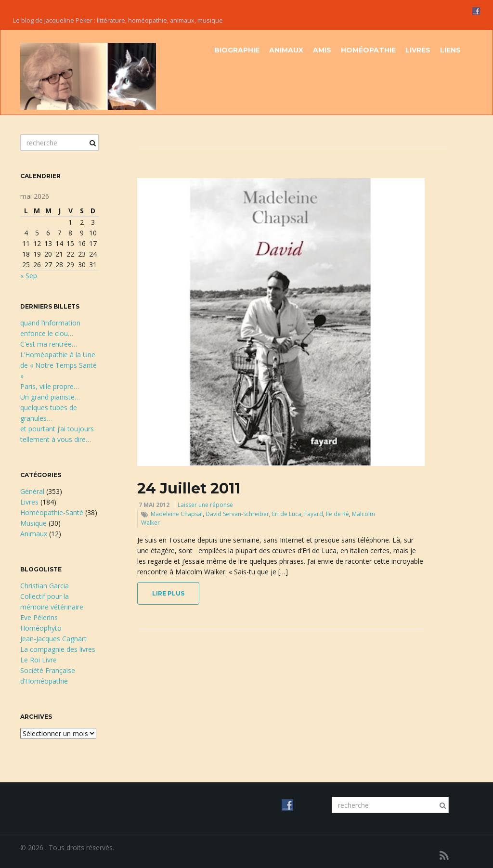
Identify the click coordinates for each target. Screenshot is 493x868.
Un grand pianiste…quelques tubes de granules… (50, 408)
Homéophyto (41, 628)
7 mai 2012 (154, 505)
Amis (322, 50)
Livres (418, 50)
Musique (33, 523)
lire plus (168, 593)
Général (32, 491)
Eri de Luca (287, 514)
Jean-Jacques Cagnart (53, 639)
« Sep (29, 276)
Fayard (314, 514)
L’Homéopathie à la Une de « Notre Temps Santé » (58, 365)
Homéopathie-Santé (52, 512)
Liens (450, 50)
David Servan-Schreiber (237, 514)
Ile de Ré (337, 514)
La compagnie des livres (58, 649)
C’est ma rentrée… (49, 344)
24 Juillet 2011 (189, 488)
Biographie (237, 50)
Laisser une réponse (205, 505)
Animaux (286, 50)
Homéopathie (368, 50)
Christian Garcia (45, 586)
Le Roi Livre (39, 660)
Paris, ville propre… (50, 386)
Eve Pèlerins (39, 617)
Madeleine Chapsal (177, 514)
